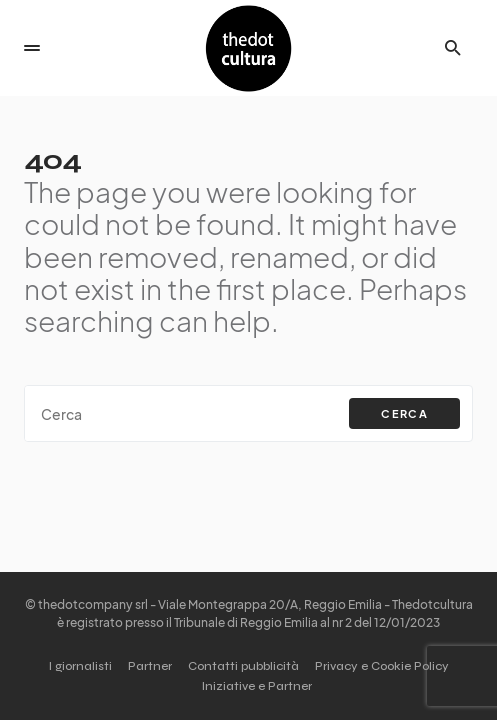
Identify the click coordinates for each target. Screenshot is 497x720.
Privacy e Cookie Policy (382, 666)
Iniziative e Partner (257, 686)
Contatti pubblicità (243, 666)
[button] (32, 48)
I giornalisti (80, 666)
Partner (150, 666)
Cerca (404, 413)
